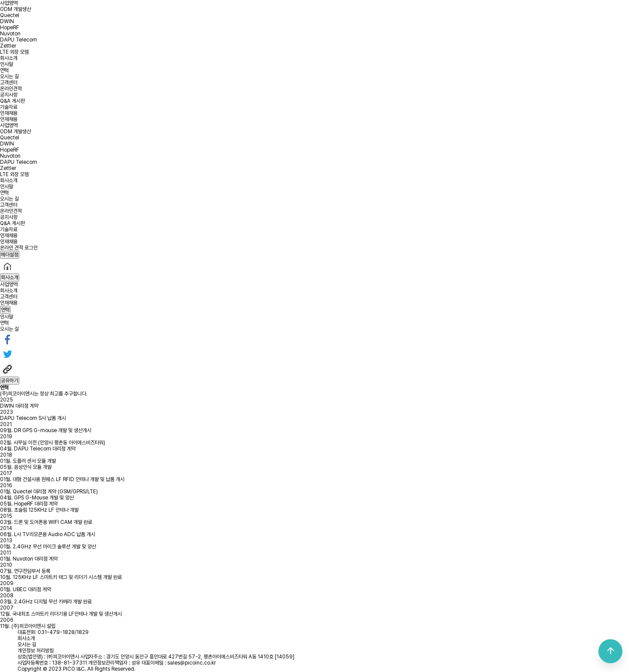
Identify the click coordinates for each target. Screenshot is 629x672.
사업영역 (9, 3)
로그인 (31, 248)
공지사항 (9, 95)
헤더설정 (10, 255)
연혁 (4, 70)
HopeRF (10, 28)
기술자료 (9, 107)
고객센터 (9, 83)
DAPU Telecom (19, 40)
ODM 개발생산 (16, 9)
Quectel (10, 15)
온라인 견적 (12, 248)
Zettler (8, 46)
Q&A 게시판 (12, 101)
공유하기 (10, 381)
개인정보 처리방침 (36, 651)
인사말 (7, 64)
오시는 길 (9, 76)
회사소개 (9, 58)
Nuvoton (10, 34)
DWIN (7, 21)
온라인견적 (11, 89)
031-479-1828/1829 (63, 632)
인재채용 (9, 113)
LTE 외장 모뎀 (14, 52)
